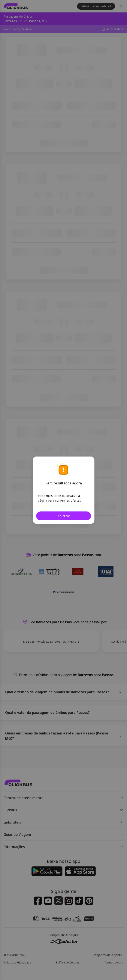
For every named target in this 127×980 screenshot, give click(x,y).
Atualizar (63, 516)
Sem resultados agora (64, 483)
